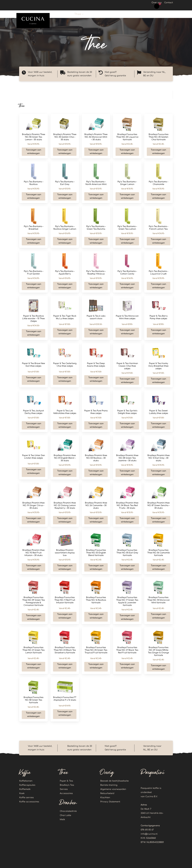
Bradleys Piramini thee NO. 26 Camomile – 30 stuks (96, 505)
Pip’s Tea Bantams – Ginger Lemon (127, 183)
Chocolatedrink (68, 811)
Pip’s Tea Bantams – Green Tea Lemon (127, 228)
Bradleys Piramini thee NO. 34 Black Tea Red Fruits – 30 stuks (127, 505)
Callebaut (111, 14)
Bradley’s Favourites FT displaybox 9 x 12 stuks (65, 699)
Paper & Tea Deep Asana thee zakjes (96, 365)
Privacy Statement (110, 802)
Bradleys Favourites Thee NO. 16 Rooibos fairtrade (96, 600)
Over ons (157, 3)
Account (171, 14)
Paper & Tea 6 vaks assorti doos (96, 317)
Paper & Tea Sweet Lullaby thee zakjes (159, 412)
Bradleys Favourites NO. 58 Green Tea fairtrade (33, 700)
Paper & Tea (66, 781)
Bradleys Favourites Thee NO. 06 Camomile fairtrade (159, 553)
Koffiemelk (25, 789)
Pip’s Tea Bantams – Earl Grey (65, 183)
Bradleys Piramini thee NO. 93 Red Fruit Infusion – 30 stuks (33, 553)
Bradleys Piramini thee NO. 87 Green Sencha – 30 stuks (159, 505)
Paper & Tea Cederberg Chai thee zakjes (65, 365)
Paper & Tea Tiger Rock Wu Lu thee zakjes (65, 317)
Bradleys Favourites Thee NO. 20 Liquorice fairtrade (127, 137)
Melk (62, 820)
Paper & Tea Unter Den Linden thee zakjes (34, 457)
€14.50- (33, 326)
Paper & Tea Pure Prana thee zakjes (96, 412)
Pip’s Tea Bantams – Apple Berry (65, 273)
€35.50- (96, 324)
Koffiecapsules (27, 785)
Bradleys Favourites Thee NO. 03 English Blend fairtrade (96, 553)
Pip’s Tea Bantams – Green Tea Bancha (96, 228)
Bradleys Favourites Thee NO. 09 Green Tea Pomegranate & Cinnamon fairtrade (34, 601)
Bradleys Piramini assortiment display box (65, 553)
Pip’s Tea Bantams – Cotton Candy (127, 273)
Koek (127, 14)
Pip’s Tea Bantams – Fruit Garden (34, 273)
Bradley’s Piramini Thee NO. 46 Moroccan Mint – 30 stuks (96, 137)
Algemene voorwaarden (113, 789)
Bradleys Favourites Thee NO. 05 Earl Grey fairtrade (127, 553)
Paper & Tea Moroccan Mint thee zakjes (127, 317)
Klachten (105, 798)
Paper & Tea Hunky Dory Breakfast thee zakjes (158, 366)
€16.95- (65, 233)
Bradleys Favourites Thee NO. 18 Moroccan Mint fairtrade (159, 600)
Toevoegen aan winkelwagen (34, 152)
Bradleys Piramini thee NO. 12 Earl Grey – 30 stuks (159, 458)
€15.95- (34, 144)
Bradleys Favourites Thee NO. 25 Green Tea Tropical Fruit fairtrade (96, 650)
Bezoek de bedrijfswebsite (114, 781)
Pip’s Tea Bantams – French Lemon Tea (158, 228)
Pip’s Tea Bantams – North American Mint (96, 183)
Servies (64, 789)
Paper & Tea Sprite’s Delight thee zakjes (127, 412)
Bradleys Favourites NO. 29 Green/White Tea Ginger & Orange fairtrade (158, 651)
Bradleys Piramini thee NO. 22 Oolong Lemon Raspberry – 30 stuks (65, 505)
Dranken (93, 14)
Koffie (64, 14)
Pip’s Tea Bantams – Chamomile (158, 183)
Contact (169, 3)
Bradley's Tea (67, 785)
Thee (78, 14)
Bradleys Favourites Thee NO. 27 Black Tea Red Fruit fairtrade (127, 650)
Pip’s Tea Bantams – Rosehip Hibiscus (96, 273)
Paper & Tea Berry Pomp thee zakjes (159, 317)
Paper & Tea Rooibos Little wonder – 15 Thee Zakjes (33, 319)
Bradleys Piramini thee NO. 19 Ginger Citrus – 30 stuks (33, 505)
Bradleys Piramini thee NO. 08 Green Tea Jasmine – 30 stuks (127, 458)
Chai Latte (65, 815)
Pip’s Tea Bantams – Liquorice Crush (158, 273)
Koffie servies (27, 798)
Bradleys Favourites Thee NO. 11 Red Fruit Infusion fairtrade (65, 600)
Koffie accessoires (146, 14)
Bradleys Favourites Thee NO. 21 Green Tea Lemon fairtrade (33, 650)
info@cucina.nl (149, 834)
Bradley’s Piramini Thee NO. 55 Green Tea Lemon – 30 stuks (34, 137)
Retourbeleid (107, 793)
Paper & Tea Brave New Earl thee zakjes (33, 365)
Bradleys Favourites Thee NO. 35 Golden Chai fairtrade (159, 137)
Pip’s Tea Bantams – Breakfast (34, 228)
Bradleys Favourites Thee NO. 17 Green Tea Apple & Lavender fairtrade (127, 601)
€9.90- (127, 324)
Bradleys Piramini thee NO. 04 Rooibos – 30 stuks (96, 458)
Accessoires (66, 793)
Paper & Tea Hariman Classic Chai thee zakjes (127, 366)
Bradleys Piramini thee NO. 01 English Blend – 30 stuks (65, 458)
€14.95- (65, 706)
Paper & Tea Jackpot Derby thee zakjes (33, 412)
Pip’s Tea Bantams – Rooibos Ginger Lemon (65, 228)
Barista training (109, 785)
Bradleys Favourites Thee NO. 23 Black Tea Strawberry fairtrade (65, 650)
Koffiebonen (26, 781)
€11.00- (65, 324)
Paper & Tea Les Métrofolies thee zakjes (65, 412)
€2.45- (127, 144)
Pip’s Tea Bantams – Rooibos (34, 183)
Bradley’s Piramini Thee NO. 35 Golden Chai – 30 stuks (65, 137)
